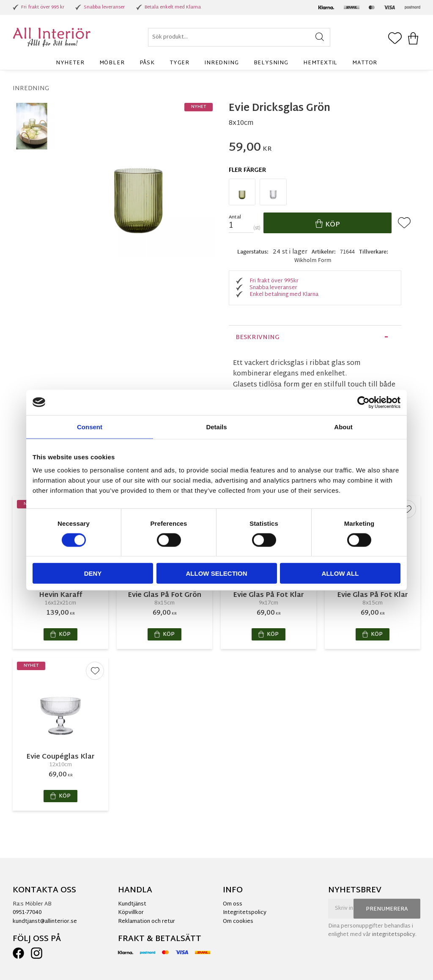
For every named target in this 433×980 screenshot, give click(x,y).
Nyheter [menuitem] (70, 63)
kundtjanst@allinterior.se (45, 922)
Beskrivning (258, 338)
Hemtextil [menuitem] (320, 63)
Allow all (340, 573)
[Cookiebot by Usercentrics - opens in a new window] (363, 402)
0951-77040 (27, 913)
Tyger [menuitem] (180, 63)
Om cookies (238, 922)
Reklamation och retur (147, 922)
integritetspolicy (394, 935)
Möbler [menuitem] (112, 63)
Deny (93, 573)
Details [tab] (216, 427)
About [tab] (343, 427)
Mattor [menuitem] (365, 63)
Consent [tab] (90, 427)
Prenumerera (387, 909)
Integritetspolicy (245, 913)
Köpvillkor (131, 913)
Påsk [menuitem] (147, 63)
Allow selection (217, 573)
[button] (395, 39)
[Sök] (320, 37)
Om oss (233, 904)
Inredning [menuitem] (221, 63)
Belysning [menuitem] (271, 63)
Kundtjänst (132, 904)
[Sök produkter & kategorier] (239, 37)
